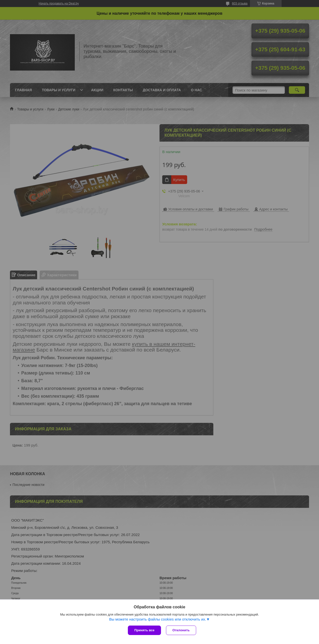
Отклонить (181, 630)
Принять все (144, 630)
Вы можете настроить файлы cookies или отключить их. (158, 619)
